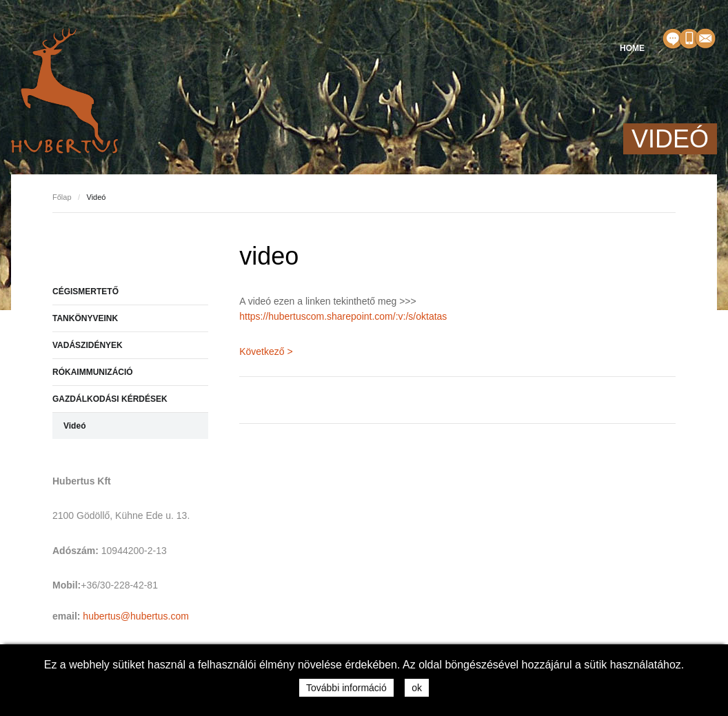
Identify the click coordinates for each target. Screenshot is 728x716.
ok (417, 688)
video (269, 256)
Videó (74, 426)
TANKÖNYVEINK (85, 318)
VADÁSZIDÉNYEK (88, 345)
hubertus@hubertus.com (136, 616)
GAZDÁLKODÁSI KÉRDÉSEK (110, 399)
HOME (632, 48)
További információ (346, 688)
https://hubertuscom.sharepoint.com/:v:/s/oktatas (343, 316)
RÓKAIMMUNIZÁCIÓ (93, 372)
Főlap (62, 197)
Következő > (266, 351)
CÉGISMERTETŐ (85, 291)
